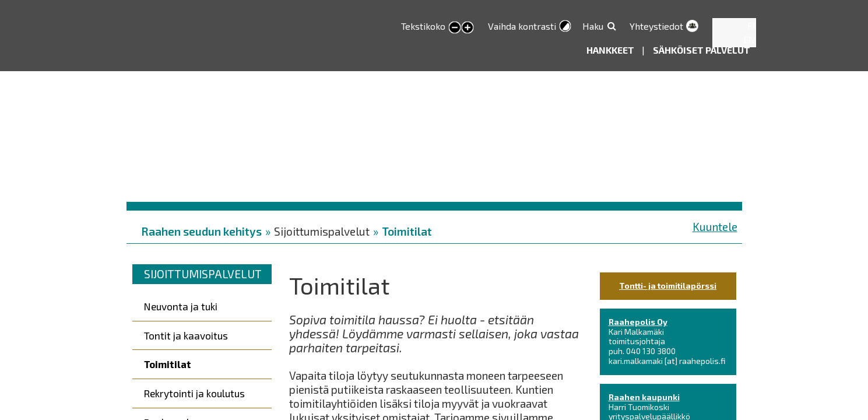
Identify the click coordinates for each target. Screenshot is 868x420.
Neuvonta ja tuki (181, 306)
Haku (593, 26)
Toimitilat (407, 231)
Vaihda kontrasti (522, 26)
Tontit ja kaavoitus (186, 335)
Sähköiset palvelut (702, 50)
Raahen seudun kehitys (201, 231)
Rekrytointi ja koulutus (194, 393)
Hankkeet (611, 50)
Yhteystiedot (656, 26)
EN (749, 39)
